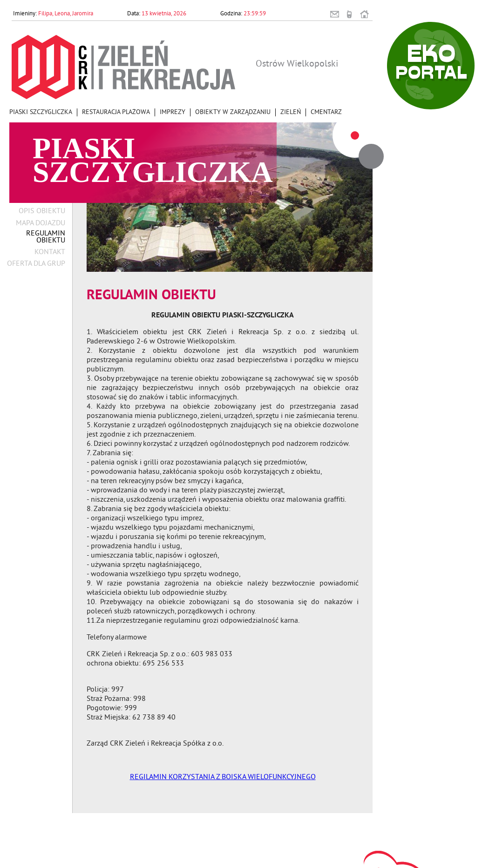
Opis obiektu (42, 212)
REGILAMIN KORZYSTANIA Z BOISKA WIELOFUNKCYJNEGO (223, 777)
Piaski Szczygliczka (41, 112)
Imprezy (173, 112)
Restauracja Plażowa (116, 112)
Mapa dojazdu (41, 224)
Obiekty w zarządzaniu (233, 112)
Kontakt (50, 252)
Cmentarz (326, 112)
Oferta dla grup (36, 264)
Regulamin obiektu (46, 237)
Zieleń (291, 112)
